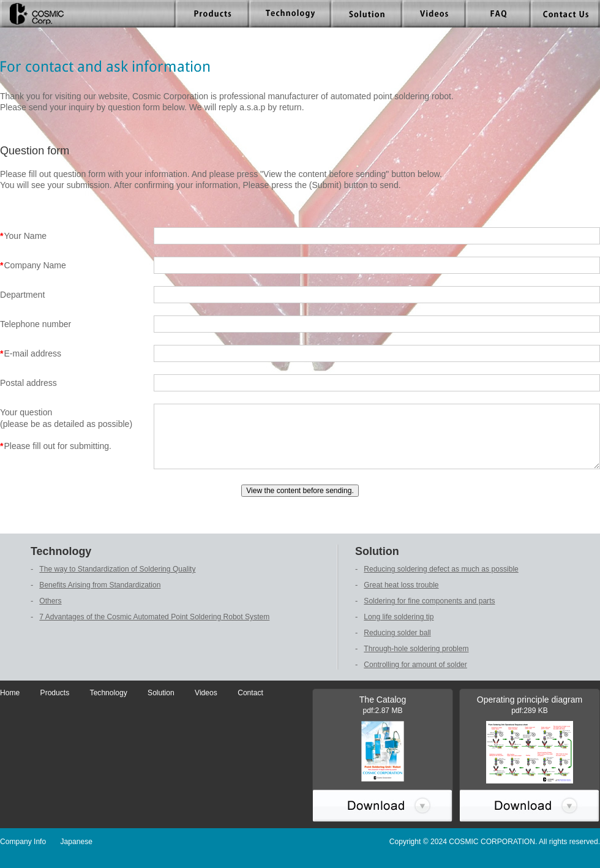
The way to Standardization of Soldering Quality (117, 569)
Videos (206, 693)
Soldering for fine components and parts (429, 601)
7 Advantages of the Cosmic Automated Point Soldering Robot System (154, 617)
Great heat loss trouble (401, 585)
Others (50, 601)
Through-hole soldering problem (416, 649)
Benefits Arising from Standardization (100, 585)
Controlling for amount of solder (415, 665)
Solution (161, 693)
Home (10, 693)
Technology (109, 693)
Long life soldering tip (399, 617)
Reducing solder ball (397, 633)
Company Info (23, 842)
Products (55, 693)
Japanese (77, 842)
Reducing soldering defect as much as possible (441, 569)
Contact (250, 693)
